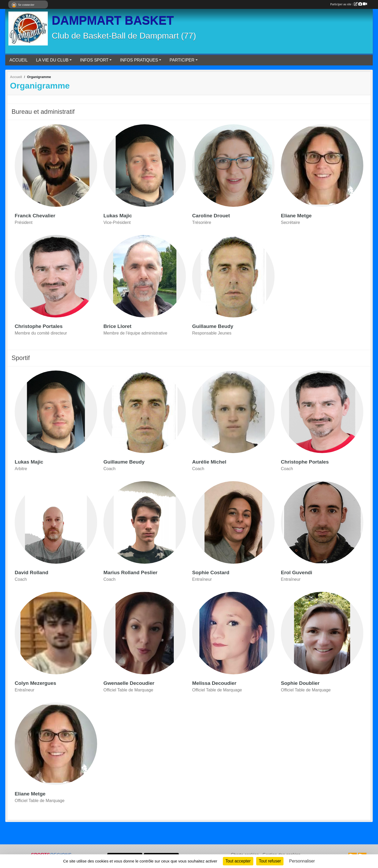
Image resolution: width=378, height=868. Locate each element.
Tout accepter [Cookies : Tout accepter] (238, 861)
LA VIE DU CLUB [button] (52, 60)
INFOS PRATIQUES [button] (139, 60)
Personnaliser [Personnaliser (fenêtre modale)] (302, 861)
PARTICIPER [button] (182, 60)
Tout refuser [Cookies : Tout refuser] (270, 861)
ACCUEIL (19, 60)
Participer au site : (349, 4)
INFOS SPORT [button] (94, 60)
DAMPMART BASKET (113, 20)
